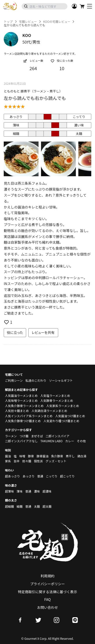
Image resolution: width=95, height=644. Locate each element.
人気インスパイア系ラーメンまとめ (29, 416)
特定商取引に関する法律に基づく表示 (47, 592)
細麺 (20, 506)
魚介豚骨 (57, 456)
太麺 (37, 506)
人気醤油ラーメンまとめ (21, 395)
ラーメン (11, 436)
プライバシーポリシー (47, 584)
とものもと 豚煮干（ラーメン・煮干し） (33, 91)
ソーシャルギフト (61, 380)
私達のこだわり (36, 380)
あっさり (29, 476)
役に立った (15, 332)
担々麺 (27, 461)
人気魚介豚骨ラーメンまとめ (24, 406)
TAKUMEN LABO (51, 441)
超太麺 (47, 506)
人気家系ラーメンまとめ (63, 406)
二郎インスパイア (57, 436)
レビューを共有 (43, 332)
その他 (81, 441)
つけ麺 (24, 436)
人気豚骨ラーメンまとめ (57, 400)
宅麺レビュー (28, 22)
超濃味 (47, 491)
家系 (8, 461)
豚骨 (31, 456)
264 (33, 68)
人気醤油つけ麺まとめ (70, 416)
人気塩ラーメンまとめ (55, 395)
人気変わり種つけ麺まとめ (61, 421)
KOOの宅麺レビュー (57, 22)
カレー (70, 441)
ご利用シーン (14, 380)
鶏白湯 (82, 456)
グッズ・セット (56, 461)
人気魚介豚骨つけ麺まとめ (23, 421)
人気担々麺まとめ (17, 411)
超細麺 (9, 506)
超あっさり (12, 476)
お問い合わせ (47, 607)
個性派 (38, 461)
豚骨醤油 (43, 456)
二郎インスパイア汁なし (21, 441)
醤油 (8, 456)
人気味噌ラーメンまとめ (21, 400)
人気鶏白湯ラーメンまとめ (49, 411)
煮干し (70, 456)
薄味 (20, 491)
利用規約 (47, 576)
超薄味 (9, 491)
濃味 (37, 491)
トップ (8, 22)
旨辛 (17, 461)
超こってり (67, 476)
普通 (40, 476)
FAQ (47, 599)
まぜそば (37, 436)
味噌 (22, 456)
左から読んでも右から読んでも (35, 98)
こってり (52, 476)
